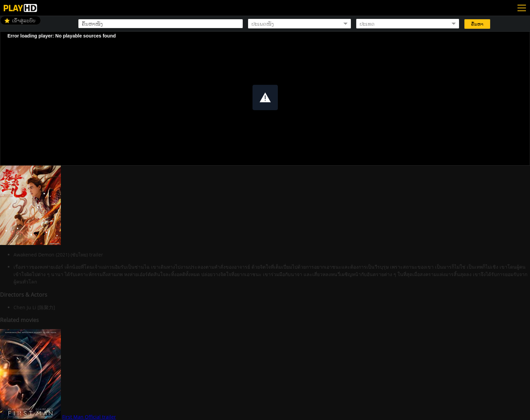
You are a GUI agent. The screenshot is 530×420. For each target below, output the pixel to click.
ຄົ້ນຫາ (477, 24)
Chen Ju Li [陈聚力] (34, 307)
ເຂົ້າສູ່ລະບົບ (24, 20)
